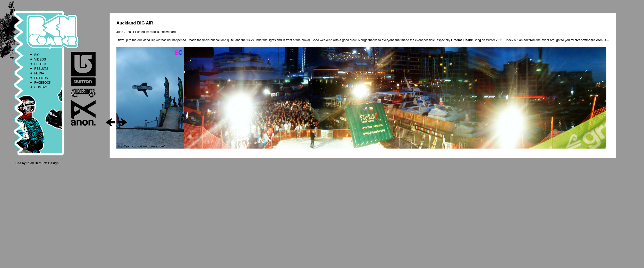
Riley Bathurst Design (43, 163)
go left (111, 122)
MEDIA (39, 73)
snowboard (168, 32)
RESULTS (41, 69)
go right (122, 122)
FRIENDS (41, 78)
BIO (37, 55)
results (154, 32)
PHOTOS (41, 64)
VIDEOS (40, 59)
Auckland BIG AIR (135, 23)
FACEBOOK (43, 83)
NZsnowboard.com (589, 40)
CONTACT (42, 87)
